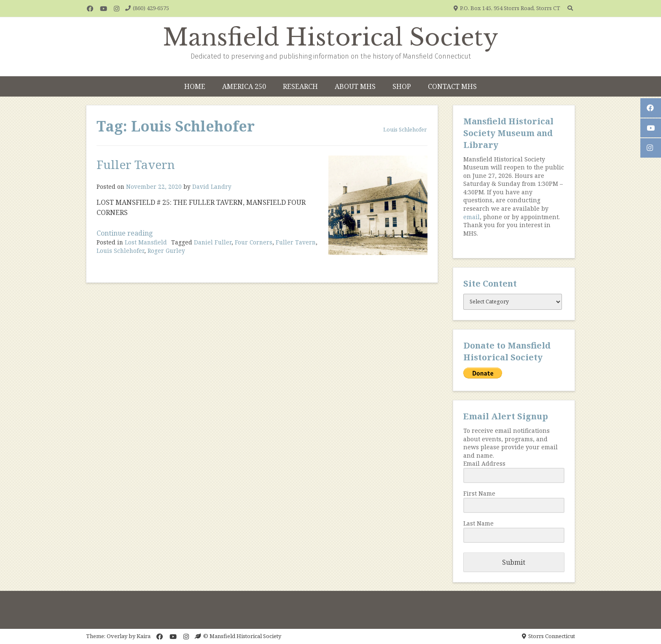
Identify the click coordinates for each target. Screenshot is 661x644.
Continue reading (125, 233)
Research (300, 86)
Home (195, 86)
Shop (402, 86)
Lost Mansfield (146, 242)
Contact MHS (452, 86)
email (472, 217)
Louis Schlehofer (120, 251)
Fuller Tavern (136, 164)
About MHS (355, 86)
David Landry (212, 186)
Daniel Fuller (213, 242)
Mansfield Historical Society (331, 38)
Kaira (144, 636)
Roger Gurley (166, 251)
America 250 (244, 86)
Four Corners (254, 242)
